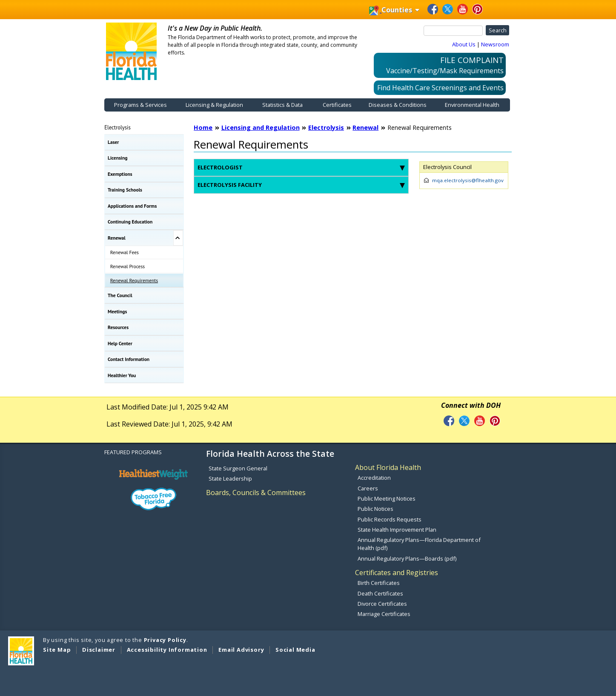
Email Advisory (241, 650)
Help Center (120, 343)
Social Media (295, 650)
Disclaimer (99, 650)
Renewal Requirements (134, 280)
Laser (113, 142)
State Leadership (230, 478)
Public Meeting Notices (387, 498)
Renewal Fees (125, 252)
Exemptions (120, 174)
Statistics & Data (282, 105)
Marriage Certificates (384, 614)
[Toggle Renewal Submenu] (178, 238)
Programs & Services (140, 105)
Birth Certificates (379, 583)
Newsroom (495, 44)
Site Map (57, 650)
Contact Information (129, 359)
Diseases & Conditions (398, 105)
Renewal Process (127, 266)
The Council (120, 295)
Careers (368, 488)
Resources (118, 327)
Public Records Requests (390, 519)
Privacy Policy (165, 640)
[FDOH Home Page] (132, 51)
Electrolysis (117, 127)
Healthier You (122, 375)
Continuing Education (130, 222)
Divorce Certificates (382, 604)
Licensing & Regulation (214, 105)
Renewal (117, 238)
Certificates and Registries (397, 573)
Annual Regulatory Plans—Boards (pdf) (407, 559)
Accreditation (374, 478)
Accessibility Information (167, 650)
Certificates (337, 105)
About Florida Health (388, 467)
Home (203, 127)
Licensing (117, 158)
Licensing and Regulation (261, 127)
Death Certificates (380, 593)
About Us (464, 44)
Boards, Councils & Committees (256, 493)
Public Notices (375, 509)
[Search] (453, 31)
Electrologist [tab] (301, 167)
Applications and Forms (132, 206)
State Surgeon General (238, 468)
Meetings (117, 311)
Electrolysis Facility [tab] (301, 185)
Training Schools (125, 190)
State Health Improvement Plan (397, 530)
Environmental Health (472, 105)
